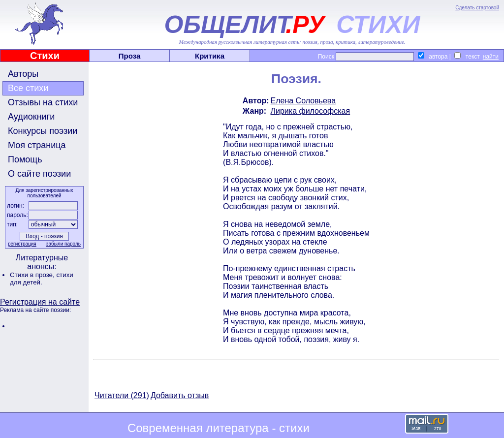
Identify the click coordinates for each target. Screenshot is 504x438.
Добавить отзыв (180, 395)
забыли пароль (63, 244)
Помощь (25, 159)
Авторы (23, 74)
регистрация (22, 244)
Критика (210, 56)
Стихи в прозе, (33, 275)
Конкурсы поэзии (43, 131)
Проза (130, 56)
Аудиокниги (31, 117)
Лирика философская (311, 111)
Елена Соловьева (303, 101)
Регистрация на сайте (40, 302)
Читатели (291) (122, 395)
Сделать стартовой (477, 8)
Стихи (45, 56)
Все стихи (28, 88)
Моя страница (37, 145)
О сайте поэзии (39, 174)
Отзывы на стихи (43, 102)
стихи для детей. (42, 279)
